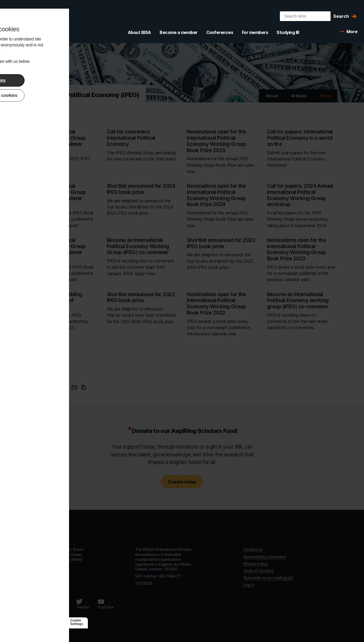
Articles (299, 96)
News (325, 96)
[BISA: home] (33, 23)
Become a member (179, 32)
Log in (249, 585)
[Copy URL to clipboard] (84, 387)
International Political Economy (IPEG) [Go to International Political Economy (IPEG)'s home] (83, 95)
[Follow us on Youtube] (106, 604)
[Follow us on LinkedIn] (60, 604)
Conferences (220, 32)
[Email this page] (74, 387)
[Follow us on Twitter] (83, 604)
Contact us (253, 549)
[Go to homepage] (46, 532)
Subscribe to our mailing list (268, 578)
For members (255, 32)
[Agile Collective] (59, 622)
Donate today (182, 482)
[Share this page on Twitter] (64, 387)
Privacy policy (256, 564)
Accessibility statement (265, 557)
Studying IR (288, 32)
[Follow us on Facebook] (35, 604)
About (272, 96)
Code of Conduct (259, 571)
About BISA (139, 32)
